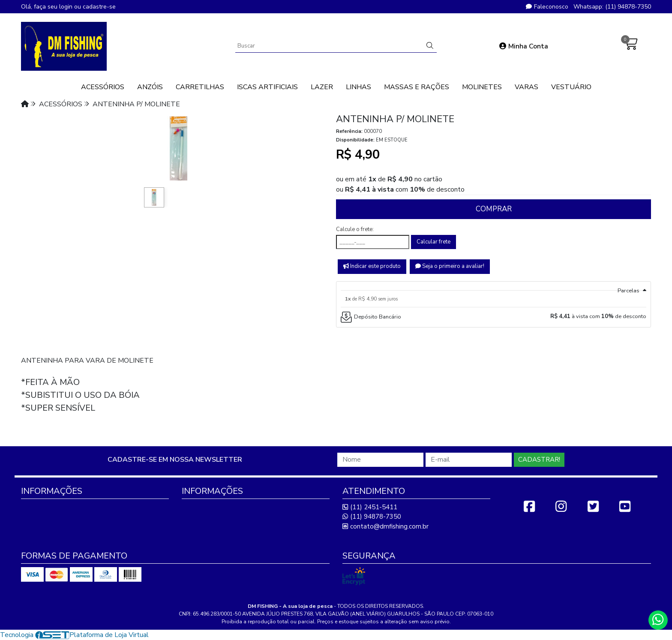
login (67, 7)
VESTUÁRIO (571, 87)
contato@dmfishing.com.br (385, 526)
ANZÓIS (150, 87)
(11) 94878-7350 (372, 517)
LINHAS (358, 87)
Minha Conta (524, 46)
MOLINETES (482, 87)
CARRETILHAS (200, 87)
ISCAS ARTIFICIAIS (267, 87)
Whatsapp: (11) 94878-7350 (612, 7)
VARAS (526, 87)
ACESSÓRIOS (103, 87)
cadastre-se (99, 7)
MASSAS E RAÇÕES (417, 87)
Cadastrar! (539, 460)
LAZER (322, 87)
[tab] (493, 286)
